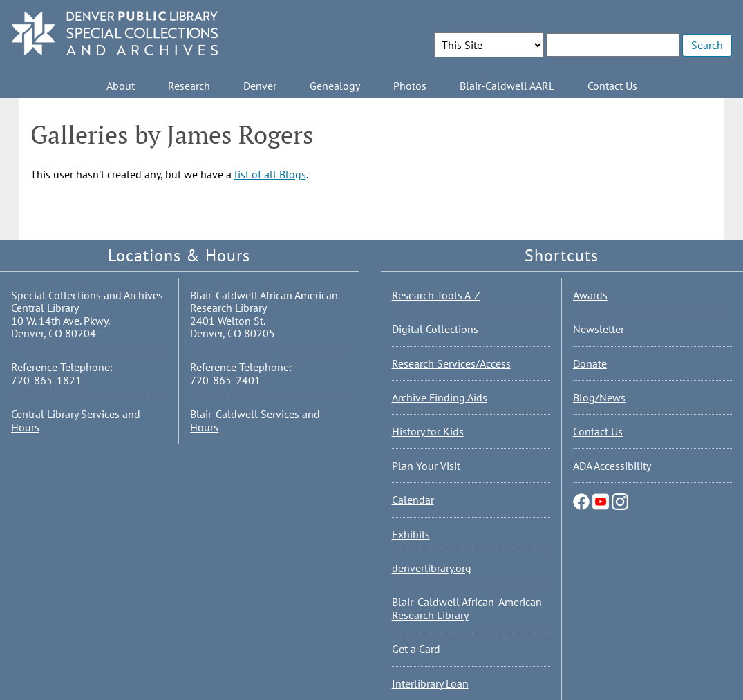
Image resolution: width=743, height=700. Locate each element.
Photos (410, 86)
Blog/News (599, 397)
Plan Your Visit (426, 466)
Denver (260, 86)
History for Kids (428, 431)
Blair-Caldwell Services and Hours (255, 420)
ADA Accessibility (612, 466)
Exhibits (411, 534)
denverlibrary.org (432, 568)
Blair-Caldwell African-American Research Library (467, 608)
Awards (590, 295)
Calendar (413, 500)
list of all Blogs (270, 174)
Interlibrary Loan (430, 683)
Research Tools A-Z (436, 295)
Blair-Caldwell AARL (507, 86)
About (121, 86)
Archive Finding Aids (440, 397)
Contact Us (612, 86)
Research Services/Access (451, 363)
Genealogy (335, 86)
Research (189, 86)
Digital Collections (435, 329)
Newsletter (599, 329)
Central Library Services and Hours (76, 420)
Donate (590, 363)
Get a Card (416, 649)
